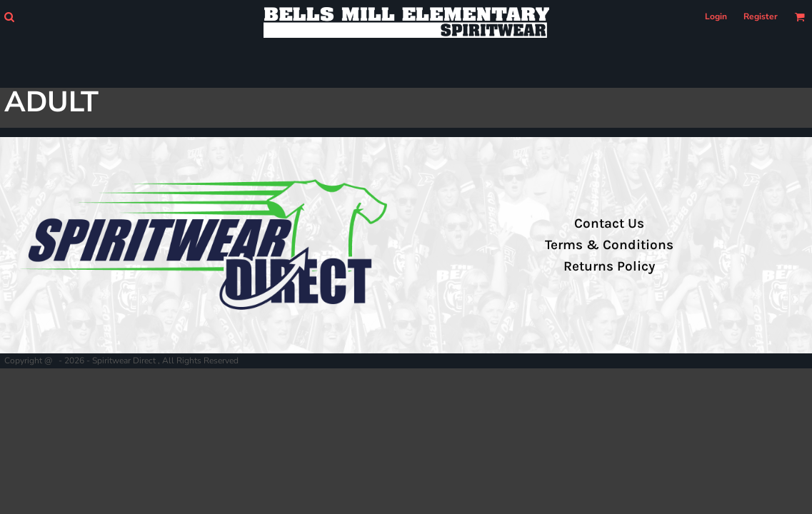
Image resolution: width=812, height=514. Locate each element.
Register (761, 16)
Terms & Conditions (609, 245)
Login (716, 16)
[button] (9, 17)
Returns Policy (609, 266)
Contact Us (609, 223)
